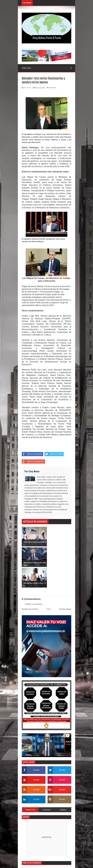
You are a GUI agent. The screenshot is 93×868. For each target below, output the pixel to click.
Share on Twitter (53, 454)
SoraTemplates (43, 864)
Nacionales (53, 88)
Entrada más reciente (30, 588)
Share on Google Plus (33, 462)
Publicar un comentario (34, 583)
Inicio (49, 588)
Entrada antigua (65, 588)
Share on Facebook (32, 454)
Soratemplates (47, 849)
